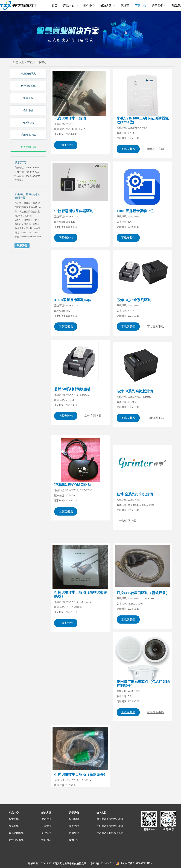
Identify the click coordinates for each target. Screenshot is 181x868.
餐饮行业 (46, 819)
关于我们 (159, 6)
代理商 (125, 6)
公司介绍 (74, 819)
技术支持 (74, 840)
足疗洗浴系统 (28, 86)
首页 (55, 6)
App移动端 (28, 122)
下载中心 (141, 6)
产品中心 (70, 6)
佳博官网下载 (128, 531)
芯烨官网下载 (155, 334)
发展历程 (74, 826)
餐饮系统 (28, 98)
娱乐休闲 (46, 840)
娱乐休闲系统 (28, 74)
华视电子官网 (155, 149)
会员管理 (46, 826)
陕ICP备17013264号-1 (102, 863)
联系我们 (22, 246)
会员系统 (28, 110)
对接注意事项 (155, 712)
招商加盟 (74, 833)
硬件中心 (89, 6)
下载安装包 (66, 145)
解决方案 (108, 6)
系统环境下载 (28, 135)
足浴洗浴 (46, 833)
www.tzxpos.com (29, 233)
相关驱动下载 (28, 147)
